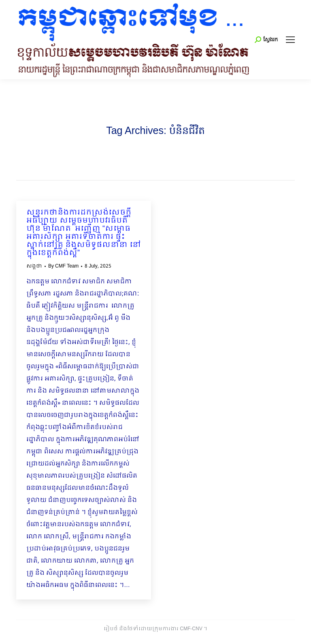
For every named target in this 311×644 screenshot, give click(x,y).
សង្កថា (34, 266)
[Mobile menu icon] (290, 40)
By (63, 266)
